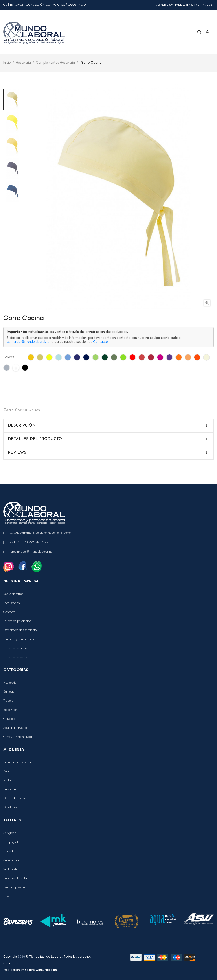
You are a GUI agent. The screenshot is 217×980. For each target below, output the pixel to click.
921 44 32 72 (203, 5)
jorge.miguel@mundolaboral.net (32, 552)
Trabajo (8, 701)
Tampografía (12, 842)
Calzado (9, 719)
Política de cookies (15, 657)
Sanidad (9, 692)
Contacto (53, 5)
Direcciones (11, 790)
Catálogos (69, 5)
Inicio (82, 5)
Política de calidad (15, 648)
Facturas (9, 781)
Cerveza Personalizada (18, 737)
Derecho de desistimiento (20, 630)
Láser (7, 897)
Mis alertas (10, 808)
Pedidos (8, 772)
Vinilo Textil (10, 869)
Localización (35, 5)
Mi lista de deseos (15, 799)
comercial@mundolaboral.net (174, 5)
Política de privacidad (17, 621)
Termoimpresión (14, 888)
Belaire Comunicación (41, 970)
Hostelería (10, 683)
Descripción (22, 426)
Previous (12, 205)
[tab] (108, 426)
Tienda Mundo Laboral (46, 957)
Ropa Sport (11, 710)
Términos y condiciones (18, 639)
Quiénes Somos (13, 5)
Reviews (17, 453)
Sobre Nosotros (13, 594)
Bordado (9, 851)
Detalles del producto (35, 439)
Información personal (17, 763)
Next (12, 85)
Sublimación (12, 860)
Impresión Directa (15, 878)
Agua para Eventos (16, 728)
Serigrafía (10, 833)
